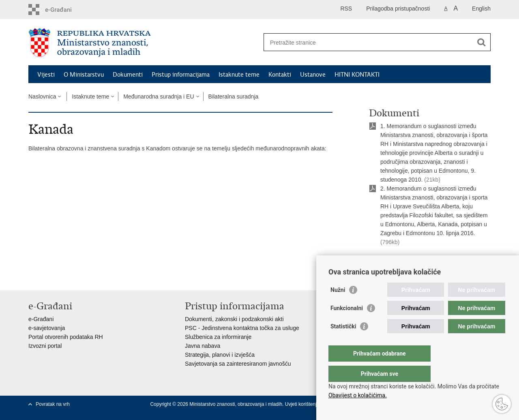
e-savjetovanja (47, 328)
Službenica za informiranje (218, 337)
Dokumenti (128, 75)
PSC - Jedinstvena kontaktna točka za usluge (242, 328)
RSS (346, 9)
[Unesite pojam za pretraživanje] (368, 42)
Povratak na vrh (53, 404)
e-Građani (41, 319)
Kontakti (280, 75)
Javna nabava (203, 346)
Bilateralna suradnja (234, 96)
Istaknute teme (239, 75)
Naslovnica (42, 96)
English (481, 9)
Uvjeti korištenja (303, 404)
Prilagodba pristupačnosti (398, 9)
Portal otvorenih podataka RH (66, 337)
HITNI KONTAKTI (357, 75)
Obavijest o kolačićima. (358, 395)
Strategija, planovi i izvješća (220, 355)
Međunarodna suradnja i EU (159, 96)
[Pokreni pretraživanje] (481, 42)
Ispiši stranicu (392, 262)
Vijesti (46, 75)
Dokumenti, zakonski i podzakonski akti (234, 319)
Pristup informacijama (181, 75)
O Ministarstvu (84, 75)
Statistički (343, 343)
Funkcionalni (347, 324)
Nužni (338, 306)
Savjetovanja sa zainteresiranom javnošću (238, 364)
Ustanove (313, 75)
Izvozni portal (45, 346)
